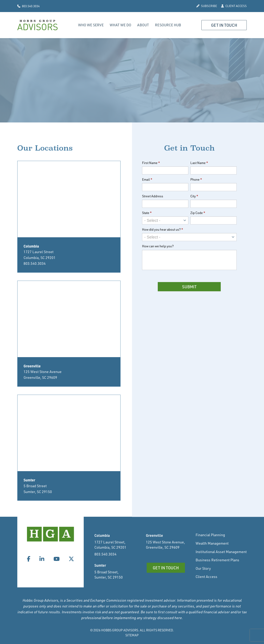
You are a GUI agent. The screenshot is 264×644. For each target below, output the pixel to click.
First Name (151, 163)
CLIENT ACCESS (234, 6)
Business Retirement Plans (217, 560)
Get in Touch (224, 25)
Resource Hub (168, 25)
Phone (196, 179)
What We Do (120, 25)
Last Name (199, 163)
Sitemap (132, 635)
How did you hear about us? (163, 229)
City (194, 196)
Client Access (206, 577)
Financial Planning (210, 535)
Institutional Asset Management (221, 552)
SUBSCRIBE (207, 6)
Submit (189, 287)
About (143, 25)
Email (147, 179)
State (147, 213)
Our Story (203, 568)
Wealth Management (212, 543)
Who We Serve (91, 25)
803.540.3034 (28, 6)
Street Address (153, 196)
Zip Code (198, 213)
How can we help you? (158, 246)
